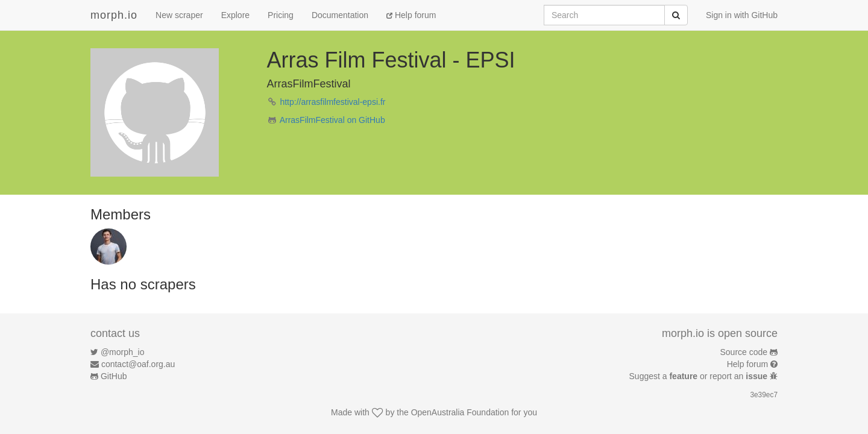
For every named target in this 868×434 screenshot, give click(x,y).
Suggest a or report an (700, 376)
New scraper (179, 15)
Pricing (281, 15)
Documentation (340, 15)
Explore (235, 15)
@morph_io (123, 352)
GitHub (114, 376)
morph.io (114, 15)
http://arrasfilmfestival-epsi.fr (332, 102)
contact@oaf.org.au (138, 364)
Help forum (411, 15)
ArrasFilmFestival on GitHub (332, 120)
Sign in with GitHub (742, 15)
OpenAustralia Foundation (460, 412)
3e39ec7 (764, 395)
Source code (744, 352)
